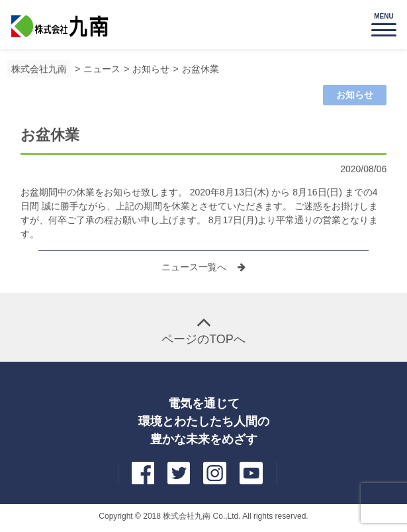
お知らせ (151, 69)
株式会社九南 (39, 69)
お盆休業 (201, 69)
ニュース (102, 69)
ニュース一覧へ (195, 267)
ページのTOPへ (203, 339)
